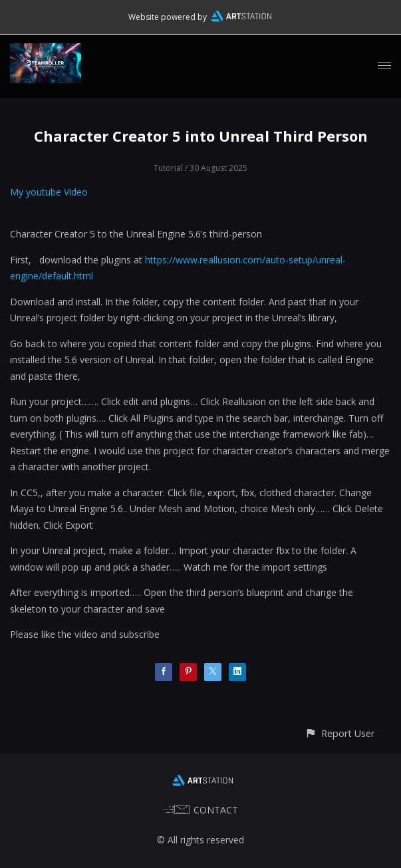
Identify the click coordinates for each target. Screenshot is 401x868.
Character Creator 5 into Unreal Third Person (201, 136)
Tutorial (168, 168)
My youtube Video (50, 192)
